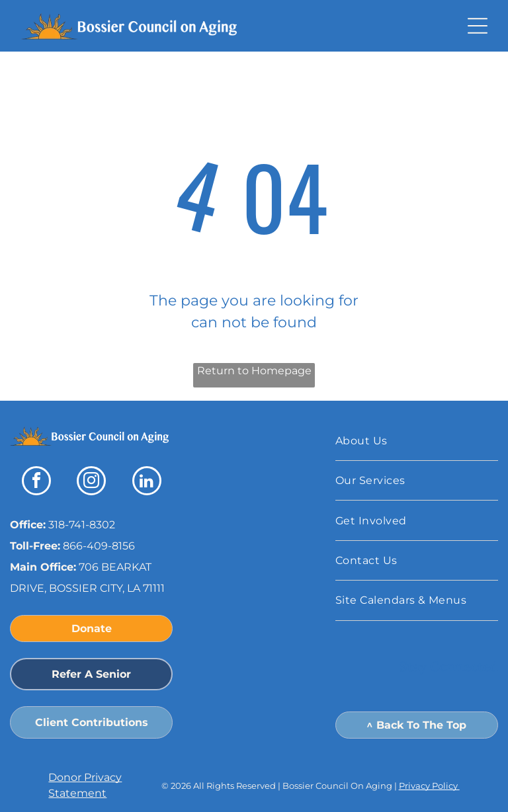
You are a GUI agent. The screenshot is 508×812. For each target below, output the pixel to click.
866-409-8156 (99, 546)
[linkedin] (147, 482)
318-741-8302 (82, 525)
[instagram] (91, 482)
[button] (478, 26)
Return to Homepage (254, 371)
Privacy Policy (429, 786)
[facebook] (36, 482)
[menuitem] (417, 441)
